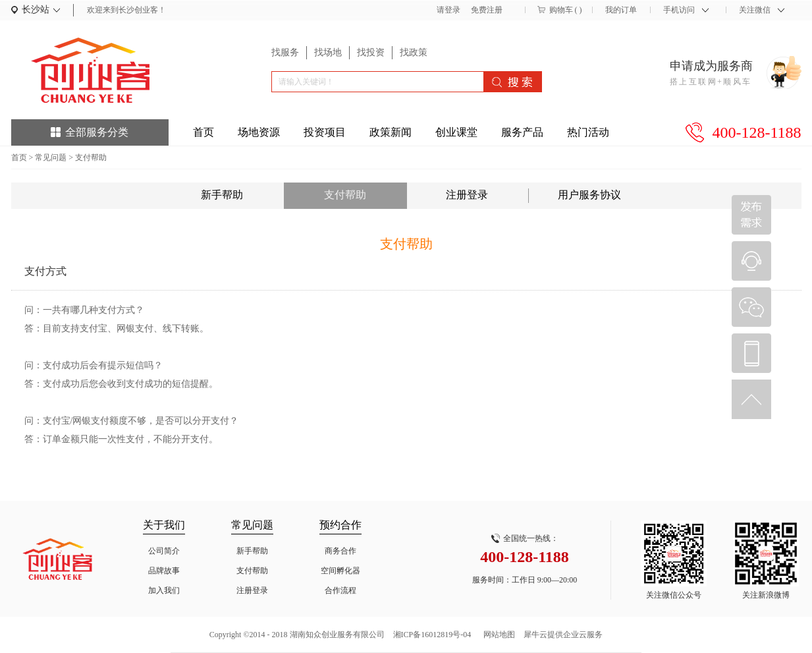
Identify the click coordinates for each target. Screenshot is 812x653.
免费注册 (487, 10)
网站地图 (497, 635)
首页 (203, 132)
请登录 (448, 10)
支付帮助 (91, 157)
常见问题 (51, 157)
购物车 (561, 10)
